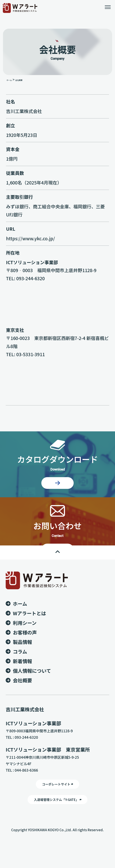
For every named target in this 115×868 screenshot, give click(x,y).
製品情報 (22, 668)
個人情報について (32, 696)
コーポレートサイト (58, 811)
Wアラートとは (29, 639)
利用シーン (25, 648)
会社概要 (22, 706)
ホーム (9, 83)
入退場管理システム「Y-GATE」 (58, 829)
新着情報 (22, 687)
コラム (20, 677)
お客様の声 (25, 658)
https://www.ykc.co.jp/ (30, 241)
